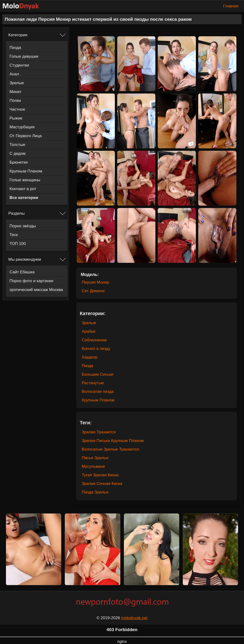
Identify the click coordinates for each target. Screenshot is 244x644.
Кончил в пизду (96, 349)
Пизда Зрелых (95, 492)
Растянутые (93, 383)
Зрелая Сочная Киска (102, 484)
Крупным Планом (26, 171)
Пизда (15, 48)
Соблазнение (94, 340)
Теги (14, 235)
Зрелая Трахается (99, 432)
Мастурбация (22, 127)
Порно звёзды (23, 226)
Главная (231, 6)
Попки (15, 101)
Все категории (24, 198)
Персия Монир (95, 282)
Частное (17, 109)
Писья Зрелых (95, 458)
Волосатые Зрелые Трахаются (110, 449)
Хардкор (90, 357)
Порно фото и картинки (31, 281)
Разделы (16, 213)
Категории (18, 35)
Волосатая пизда (98, 392)
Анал (14, 74)
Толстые (17, 145)
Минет (15, 92)
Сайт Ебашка (22, 272)
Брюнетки (19, 162)
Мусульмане (93, 466)
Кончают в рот (23, 189)
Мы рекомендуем (25, 259)
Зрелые (17, 83)
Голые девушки (24, 56)
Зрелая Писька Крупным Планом (113, 441)
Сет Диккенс (93, 291)
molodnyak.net (134, 618)
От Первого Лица (26, 136)
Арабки (89, 331)
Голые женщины (25, 180)
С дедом (18, 153)
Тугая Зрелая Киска (100, 475)
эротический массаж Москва (36, 290)
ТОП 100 (18, 244)
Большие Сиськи (97, 374)
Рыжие (16, 118)
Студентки (19, 65)
